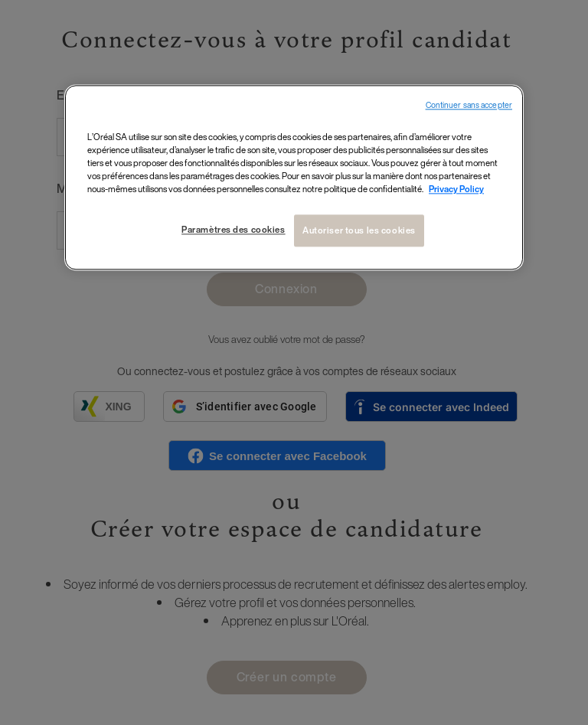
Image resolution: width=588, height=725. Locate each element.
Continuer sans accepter (469, 105)
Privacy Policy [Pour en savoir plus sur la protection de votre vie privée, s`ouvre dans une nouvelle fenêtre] (456, 189)
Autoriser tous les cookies (359, 231)
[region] (294, 177)
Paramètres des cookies (234, 230)
